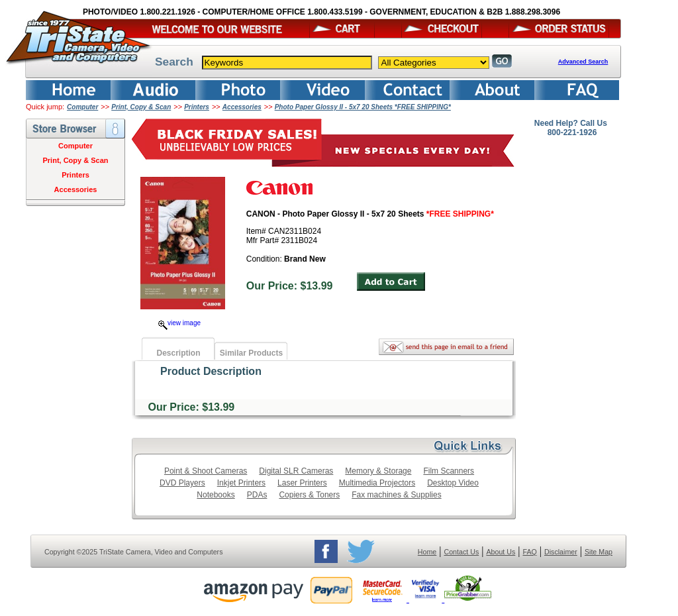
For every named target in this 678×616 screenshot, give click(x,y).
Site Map (599, 552)
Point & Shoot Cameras (206, 471)
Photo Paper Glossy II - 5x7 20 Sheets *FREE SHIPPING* (363, 107)
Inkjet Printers (241, 483)
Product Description (211, 371)
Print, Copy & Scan (141, 107)
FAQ (529, 552)
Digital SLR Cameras (296, 471)
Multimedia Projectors (377, 483)
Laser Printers (302, 483)
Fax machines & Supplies (396, 495)
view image (179, 323)
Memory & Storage (378, 471)
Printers (197, 107)
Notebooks (216, 495)
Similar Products (251, 353)
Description (178, 353)
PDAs (257, 495)
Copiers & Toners (309, 495)
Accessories (242, 107)
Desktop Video (453, 483)
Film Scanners (449, 471)
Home (427, 552)
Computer (82, 107)
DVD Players (182, 483)
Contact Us (462, 552)
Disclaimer (561, 552)
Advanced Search (583, 62)
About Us (501, 552)
